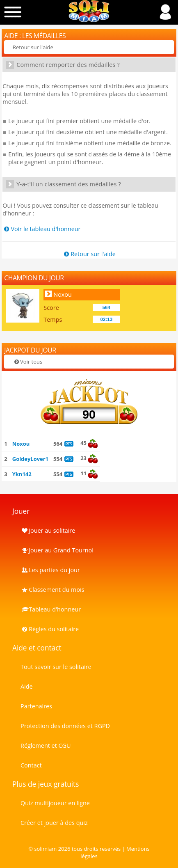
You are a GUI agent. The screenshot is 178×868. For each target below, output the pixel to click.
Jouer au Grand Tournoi (57, 550)
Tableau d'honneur (51, 609)
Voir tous (27, 362)
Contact (31, 765)
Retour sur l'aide (33, 47)
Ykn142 (22, 474)
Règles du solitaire (50, 629)
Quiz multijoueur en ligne (55, 803)
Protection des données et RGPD (65, 726)
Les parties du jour (50, 570)
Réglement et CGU (46, 745)
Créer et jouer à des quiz (54, 823)
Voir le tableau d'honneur (41, 229)
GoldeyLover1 (30, 459)
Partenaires (36, 706)
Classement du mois (52, 590)
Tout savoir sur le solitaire (56, 667)
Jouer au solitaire (48, 530)
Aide (27, 686)
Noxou (63, 294)
